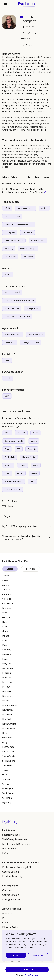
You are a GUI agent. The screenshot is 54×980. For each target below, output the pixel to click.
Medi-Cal (8, 465)
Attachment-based (12, 292)
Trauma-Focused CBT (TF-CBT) (17, 317)
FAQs (5, 853)
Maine (5, 659)
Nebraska (7, 696)
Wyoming (7, 802)
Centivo (34, 441)
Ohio (5, 733)
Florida (8, 274)
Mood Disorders (38, 241)
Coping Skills (10, 232)
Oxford (20, 473)
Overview (7, 890)
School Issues (10, 257)
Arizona (6, 585)
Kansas (6, 645)
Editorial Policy (10, 927)
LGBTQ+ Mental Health (14, 241)
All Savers (21, 433)
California (7, 594)
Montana (7, 691)
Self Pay (34, 473)
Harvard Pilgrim (29, 457)
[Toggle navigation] (5, 4)
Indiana (6, 636)
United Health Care (13, 489)
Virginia (6, 784)
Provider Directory (12, 876)
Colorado (7, 599)
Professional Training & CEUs (18, 867)
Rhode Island (8, 751)
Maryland (7, 664)
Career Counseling (12, 216)
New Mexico (8, 714)
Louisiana (7, 654)
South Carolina (9, 756)
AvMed (36, 433)
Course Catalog (11, 872)
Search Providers (11, 835)
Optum (23, 465)
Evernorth (32, 449)
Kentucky (7, 650)
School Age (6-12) (36, 334)
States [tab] (10, 569)
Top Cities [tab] (31, 569)
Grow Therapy (31, 975)
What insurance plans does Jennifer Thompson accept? (22, 538)
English (8, 378)
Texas (5, 770)
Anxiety (44, 208)
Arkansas (7, 590)
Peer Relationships (28, 249)
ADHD (7, 208)
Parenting (9, 249)
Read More (38, 955)
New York (7, 719)
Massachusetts (9, 668)
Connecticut (8, 603)
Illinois (5, 631)
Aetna (7, 433)
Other (7, 473)
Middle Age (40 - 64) (13, 334)
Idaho (5, 627)
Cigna (7, 449)
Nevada (6, 701)
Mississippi (7, 682)
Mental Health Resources (16, 844)
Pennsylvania (8, 747)
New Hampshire (10, 705)
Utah (5, 775)
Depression (28, 232)
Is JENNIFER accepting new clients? (21, 526)
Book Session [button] (27, 970)
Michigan (6, 673)
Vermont (6, 779)
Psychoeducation (12, 308)
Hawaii (5, 622)
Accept (16, 955)
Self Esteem (28, 257)
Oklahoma (7, 738)
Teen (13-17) (10, 342)
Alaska (5, 580)
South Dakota (9, 761)
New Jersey (8, 710)
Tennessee (7, 765)
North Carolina (9, 724)
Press (5, 918)
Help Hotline (9, 849)
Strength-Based (33, 308)
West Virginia (8, 793)
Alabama (6, 576)
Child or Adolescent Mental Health (19, 224)
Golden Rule (10, 457)
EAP (19, 449)
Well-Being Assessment (15, 839)
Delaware (7, 608)
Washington (8, 788)
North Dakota (9, 728)
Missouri (6, 687)
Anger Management (26, 208)
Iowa (5, 640)
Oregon (6, 742)
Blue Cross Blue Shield (14, 441)
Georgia (6, 617)
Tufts (32, 481)
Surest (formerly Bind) (14, 481)
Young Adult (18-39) (31, 342)
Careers (7, 923)
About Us (7, 913)
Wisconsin (7, 798)
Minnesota (7, 677)
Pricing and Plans (12, 899)
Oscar (36, 465)
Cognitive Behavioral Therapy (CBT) (19, 300)
